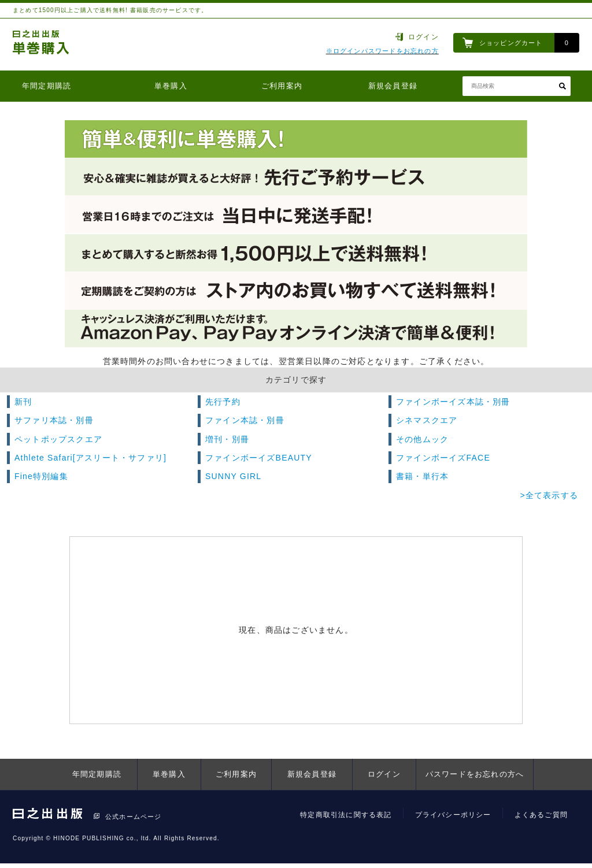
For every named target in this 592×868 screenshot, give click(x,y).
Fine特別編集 (41, 476)
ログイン (423, 37)
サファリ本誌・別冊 (54, 420)
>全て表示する (549, 495)
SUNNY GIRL (233, 476)
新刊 (23, 402)
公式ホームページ (134, 817)
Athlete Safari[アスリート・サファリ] (90, 458)
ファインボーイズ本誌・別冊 (453, 402)
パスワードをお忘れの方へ (475, 774)
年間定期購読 (47, 86)
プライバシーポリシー (453, 815)
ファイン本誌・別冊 (245, 420)
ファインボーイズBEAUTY (259, 458)
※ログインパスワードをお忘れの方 (382, 51)
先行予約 (223, 402)
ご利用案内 (282, 86)
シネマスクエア (427, 420)
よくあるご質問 (541, 815)
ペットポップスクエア (58, 439)
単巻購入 (171, 86)
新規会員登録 (393, 86)
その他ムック (422, 439)
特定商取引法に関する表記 (346, 815)
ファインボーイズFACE (443, 458)
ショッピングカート (511, 43)
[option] (296, 234)
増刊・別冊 (227, 439)
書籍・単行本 (422, 476)
